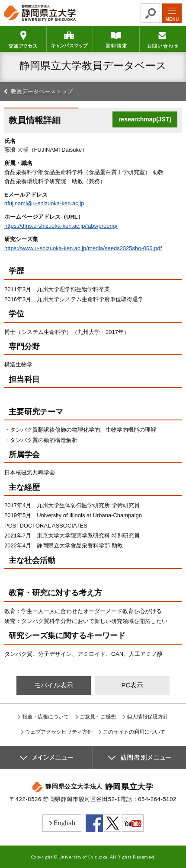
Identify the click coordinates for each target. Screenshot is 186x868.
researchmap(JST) (145, 119)
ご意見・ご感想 (98, 717)
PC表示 (132, 685)
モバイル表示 (54, 685)
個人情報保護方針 (148, 717)
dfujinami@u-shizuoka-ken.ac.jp (44, 203)
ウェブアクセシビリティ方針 (59, 732)
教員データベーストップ (42, 91)
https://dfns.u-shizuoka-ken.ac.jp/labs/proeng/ (61, 226)
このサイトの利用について (134, 732)
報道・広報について (45, 717)
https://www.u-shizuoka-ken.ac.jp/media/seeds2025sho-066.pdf (83, 248)
